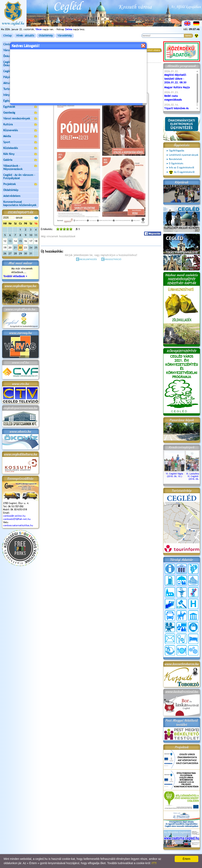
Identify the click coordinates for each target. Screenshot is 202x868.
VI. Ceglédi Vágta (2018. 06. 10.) (174, 474)
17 (31, 241)
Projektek (20, 184)
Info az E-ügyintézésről (182, 168)
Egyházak (20, 107)
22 (20, 248)
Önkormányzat (20, 56)
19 (5, 248)
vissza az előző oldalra (149, 50)
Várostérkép (65, 36)
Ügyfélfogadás (177, 151)
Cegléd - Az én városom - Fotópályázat (19, 176)
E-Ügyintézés (176, 163)
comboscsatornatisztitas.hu (18, 525)
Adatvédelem (12, 196)
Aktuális (20, 83)
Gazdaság (20, 113)
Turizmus (20, 89)
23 (26, 248)
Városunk (20, 50)
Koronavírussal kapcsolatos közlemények (20, 203)
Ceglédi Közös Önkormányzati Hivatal (20, 64)
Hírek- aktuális (25, 36)
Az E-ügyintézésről (182, 172)
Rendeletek (175, 159)
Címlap (7, 36)
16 (26, 241)
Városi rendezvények (20, 119)
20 (10, 248)
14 (15, 241)
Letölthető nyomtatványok (184, 155)
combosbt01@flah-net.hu (17, 519)
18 (36, 241)
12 (5, 241)
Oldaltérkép (46, 36)
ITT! (154, 863)
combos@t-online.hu (14, 516)
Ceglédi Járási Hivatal (17, 71)
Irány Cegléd (11, 95)
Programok (72, 60)
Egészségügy (20, 101)
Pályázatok (10, 77)
